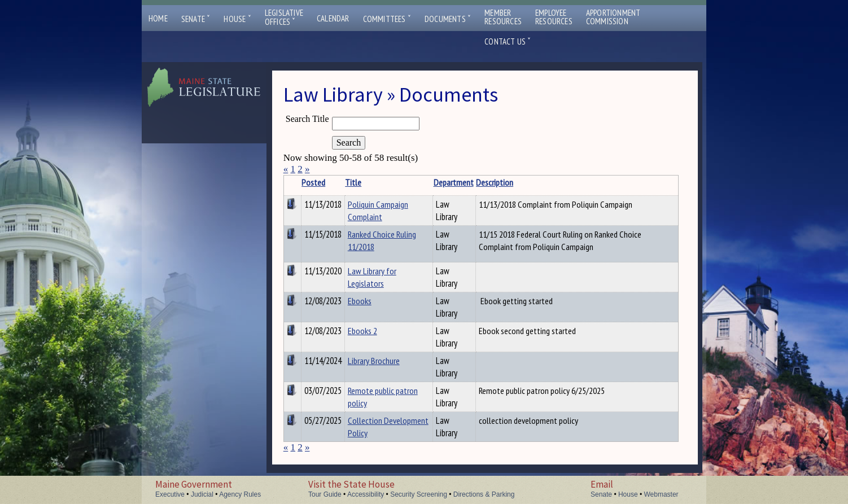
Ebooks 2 (362, 331)
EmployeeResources (554, 17)
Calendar (333, 18)
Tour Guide (325, 494)
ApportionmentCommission (613, 17)
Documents (448, 19)
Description (495, 182)
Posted (313, 182)
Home (158, 18)
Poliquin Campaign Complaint (378, 211)
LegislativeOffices (284, 17)
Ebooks (360, 301)
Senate (196, 19)
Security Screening (419, 494)
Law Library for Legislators (372, 277)
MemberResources (503, 17)
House (237, 19)
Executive (170, 494)
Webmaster (661, 494)
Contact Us (508, 41)
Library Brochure (374, 361)
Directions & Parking (484, 494)
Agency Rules (240, 494)
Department (454, 182)
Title (353, 182)
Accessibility (366, 494)
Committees (387, 19)
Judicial (202, 494)
